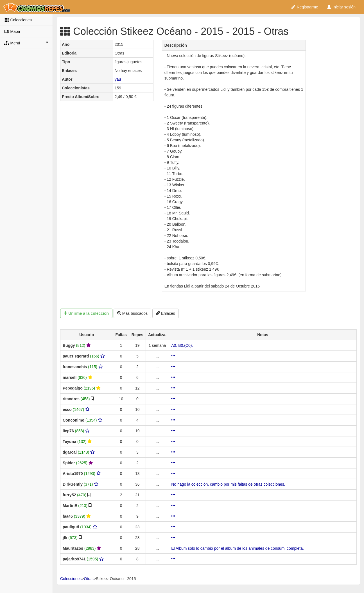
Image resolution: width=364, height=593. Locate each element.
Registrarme (304, 7)
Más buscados (132, 313)
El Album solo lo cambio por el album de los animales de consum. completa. (238, 548)
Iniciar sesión (341, 7)
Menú (26, 43)
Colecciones (18, 20)
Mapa (12, 31)
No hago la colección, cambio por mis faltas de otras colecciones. (228, 484)
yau (118, 79)
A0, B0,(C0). (182, 345)
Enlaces (166, 313)
